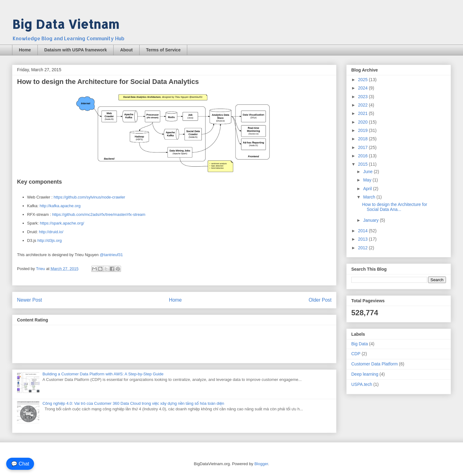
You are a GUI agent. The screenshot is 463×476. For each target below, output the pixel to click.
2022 (363, 105)
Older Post (320, 300)
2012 (363, 248)
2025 (363, 80)
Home (25, 50)
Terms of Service (163, 50)
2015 (363, 164)
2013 (363, 239)
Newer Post (30, 300)
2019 (363, 130)
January (371, 220)
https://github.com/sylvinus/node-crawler (89, 197)
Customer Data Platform (374, 364)
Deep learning (365, 374)
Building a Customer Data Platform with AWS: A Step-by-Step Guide (103, 374)
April (368, 189)
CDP (356, 354)
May (368, 180)
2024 (363, 88)
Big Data (360, 344)
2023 (363, 97)
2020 (363, 122)
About (126, 50)
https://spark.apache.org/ (62, 223)
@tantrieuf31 (111, 255)
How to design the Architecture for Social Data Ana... (395, 207)
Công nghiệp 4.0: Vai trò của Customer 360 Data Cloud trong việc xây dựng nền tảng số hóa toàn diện (133, 403)
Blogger (261, 464)
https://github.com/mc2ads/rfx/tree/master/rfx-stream (99, 214)
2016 (363, 156)
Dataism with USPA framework (76, 50)
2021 (363, 113)
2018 (363, 139)
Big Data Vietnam (66, 24)
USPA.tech (362, 384)
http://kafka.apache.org (60, 206)
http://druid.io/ (51, 232)
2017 (363, 147)
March (370, 197)
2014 (363, 231)
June (368, 172)
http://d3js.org (50, 240)
